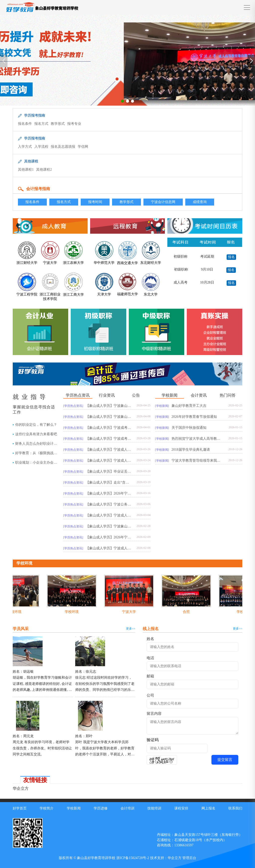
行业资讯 (107, 395)
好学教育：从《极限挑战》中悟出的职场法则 (36, 453)
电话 (150, 658)
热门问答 (228, 395)
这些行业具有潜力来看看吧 (36, 434)
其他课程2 (44, 170)
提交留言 (225, 760)
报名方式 (41, 124)
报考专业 (74, 124)
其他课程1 (26, 170)
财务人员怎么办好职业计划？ (34, 444)
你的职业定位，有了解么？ (36, 425)
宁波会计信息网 (163, 202)
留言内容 (154, 714)
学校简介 (47, 808)
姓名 (150, 639)
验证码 (153, 740)
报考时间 (95, 202)
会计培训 (127, 808)
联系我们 (235, 808)
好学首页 (20, 808)
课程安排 (181, 808)
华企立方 (21, 788)
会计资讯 (199, 395)
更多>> (131, 629)
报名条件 (25, 124)
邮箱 (150, 676)
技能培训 (154, 808)
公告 (136, 395)
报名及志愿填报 (63, 147)
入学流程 (41, 147)
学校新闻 (170, 395)
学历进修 (101, 808)
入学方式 (25, 147)
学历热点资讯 (78, 395)
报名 (231, 257)
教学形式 (58, 124)
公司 (150, 695)
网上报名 (208, 808)
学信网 (83, 147)
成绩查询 (200, 202)
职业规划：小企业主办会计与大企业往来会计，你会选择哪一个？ (36, 463)
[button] (123, 101)
